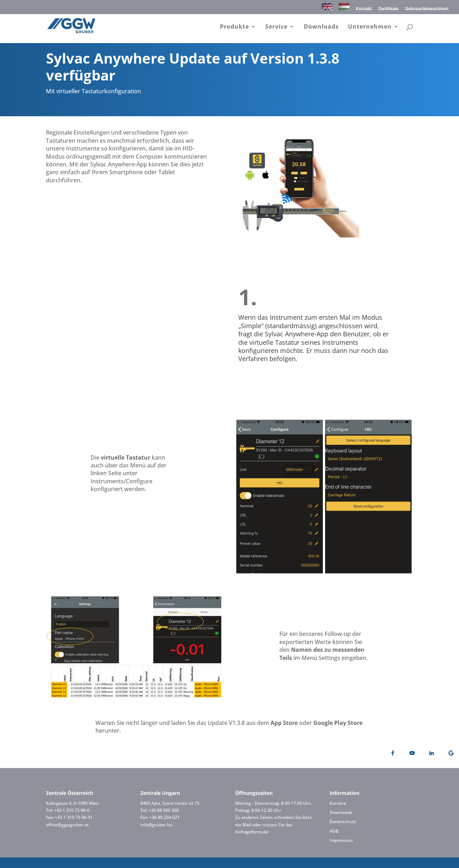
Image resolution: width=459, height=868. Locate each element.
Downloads (321, 28)
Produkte (234, 28)
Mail (247, 825)
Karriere (338, 803)
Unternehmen (370, 28)
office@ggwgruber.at (67, 825)
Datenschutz (343, 822)
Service (276, 28)
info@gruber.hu (156, 825)
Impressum (341, 840)
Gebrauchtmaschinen (427, 9)
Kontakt (364, 9)
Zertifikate (388, 9)
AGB (334, 831)
